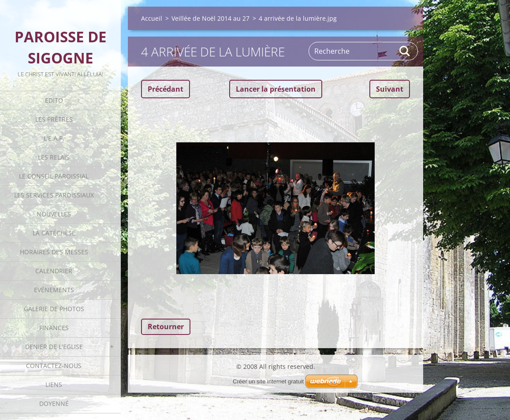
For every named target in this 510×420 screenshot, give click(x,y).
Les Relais (54, 157)
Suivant (390, 89)
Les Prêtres (54, 119)
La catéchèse (54, 233)
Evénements (54, 290)
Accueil (152, 18)
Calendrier (54, 271)
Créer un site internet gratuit (268, 381)
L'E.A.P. (54, 138)
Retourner (166, 327)
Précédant (166, 89)
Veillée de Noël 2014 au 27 (210, 18)
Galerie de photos (54, 309)
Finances (54, 328)
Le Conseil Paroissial (54, 176)
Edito (54, 100)
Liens (54, 385)
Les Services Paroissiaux (54, 195)
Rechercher (405, 51)
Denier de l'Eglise (54, 347)
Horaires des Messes (54, 252)
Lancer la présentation (276, 89)
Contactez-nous (54, 366)
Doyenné (54, 403)
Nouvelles (54, 214)
